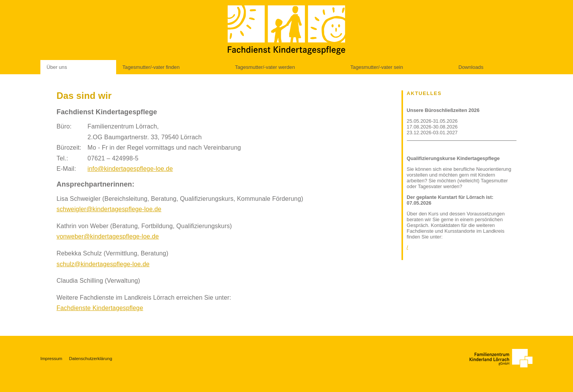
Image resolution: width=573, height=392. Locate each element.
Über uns (57, 67)
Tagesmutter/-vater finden (151, 67)
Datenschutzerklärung (91, 359)
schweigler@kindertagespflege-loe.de (109, 209)
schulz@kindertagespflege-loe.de (103, 264)
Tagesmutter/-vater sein (377, 67)
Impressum (51, 359)
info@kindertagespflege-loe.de (130, 169)
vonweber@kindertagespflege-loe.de (108, 236)
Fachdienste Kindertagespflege (100, 308)
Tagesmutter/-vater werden (265, 67)
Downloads (471, 67)
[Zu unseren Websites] (501, 358)
